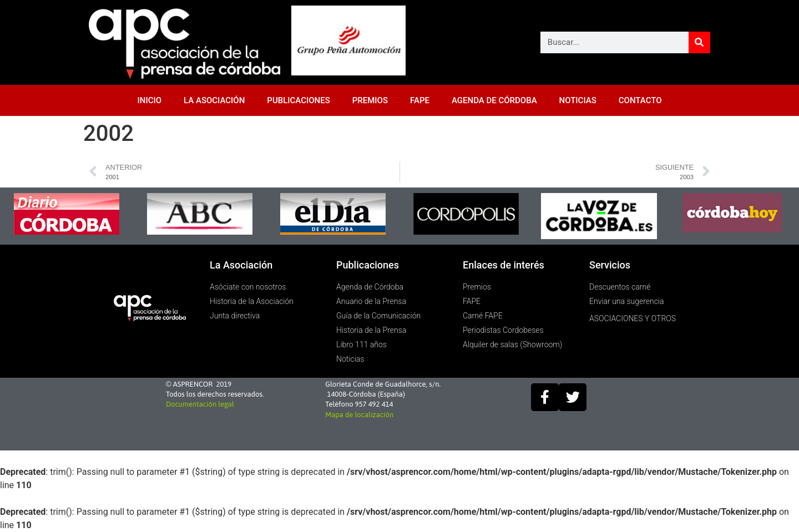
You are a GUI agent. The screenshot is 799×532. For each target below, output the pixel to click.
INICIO (150, 100)
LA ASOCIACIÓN (214, 100)
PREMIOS (370, 100)
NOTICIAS (578, 100)
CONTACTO (640, 100)
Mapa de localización (359, 415)
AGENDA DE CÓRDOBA (494, 100)
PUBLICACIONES (298, 100)
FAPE (420, 100)
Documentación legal (200, 404)
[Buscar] (699, 42)
